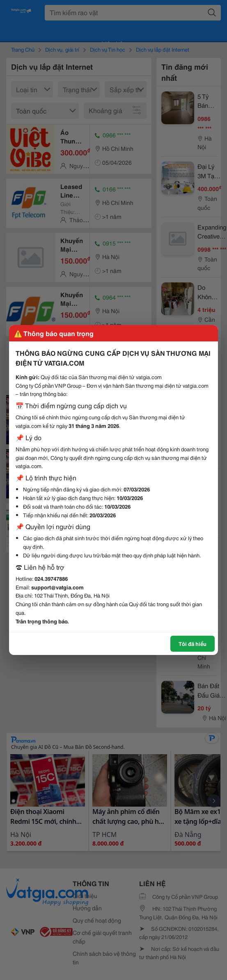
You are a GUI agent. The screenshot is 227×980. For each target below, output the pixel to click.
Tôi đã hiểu (193, 643)
